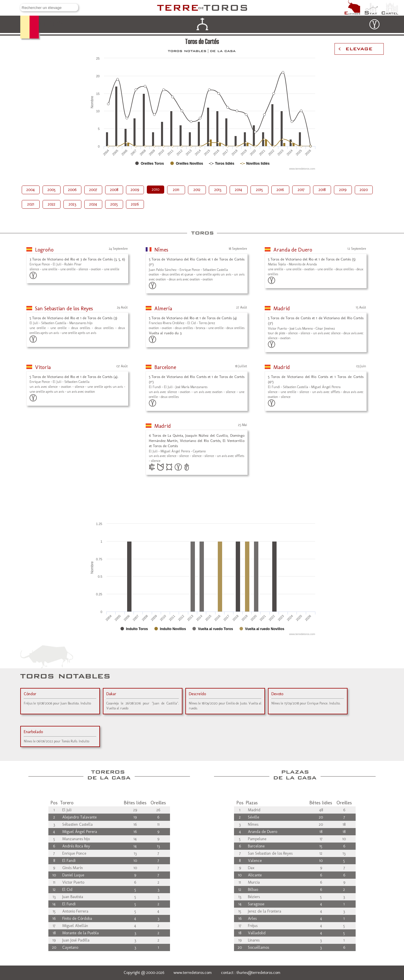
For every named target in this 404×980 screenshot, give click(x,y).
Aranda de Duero (293, 250)
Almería (163, 309)
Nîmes (161, 250)
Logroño (44, 250)
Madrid (282, 309)
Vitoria (43, 367)
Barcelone (165, 367)
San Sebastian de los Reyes (64, 309)
